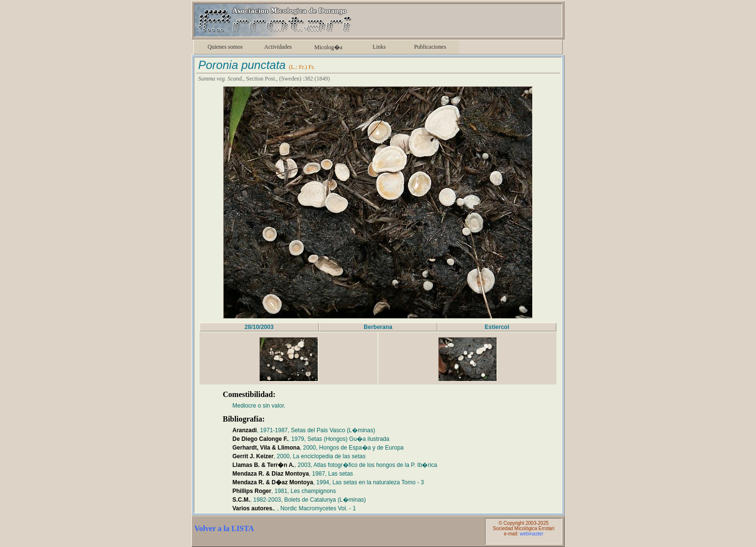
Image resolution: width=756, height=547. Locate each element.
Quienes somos (225, 47)
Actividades (278, 47)
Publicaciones (430, 47)
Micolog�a (328, 47)
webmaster (532, 534)
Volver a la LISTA (224, 528)
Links (379, 47)
